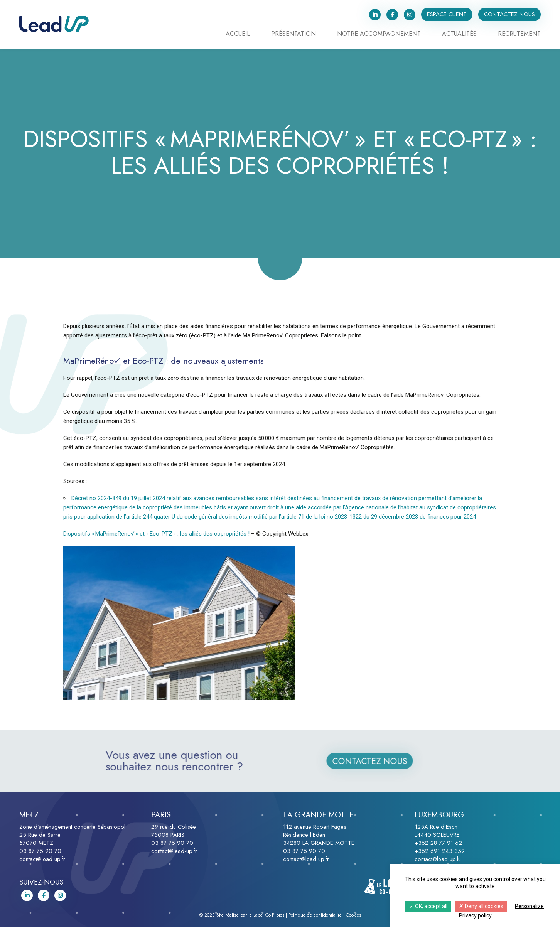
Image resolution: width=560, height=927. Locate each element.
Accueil (238, 35)
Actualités (459, 35)
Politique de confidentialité (315, 915)
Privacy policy (475, 915)
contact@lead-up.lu (438, 859)
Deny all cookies (481, 906)
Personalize (529, 906)
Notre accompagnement (379, 35)
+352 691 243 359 (440, 851)
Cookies (353, 915)
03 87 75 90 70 (40, 851)
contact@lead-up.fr (42, 859)
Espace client (447, 14)
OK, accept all (428, 906)
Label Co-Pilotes (269, 915)
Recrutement (519, 35)
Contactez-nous (509, 14)
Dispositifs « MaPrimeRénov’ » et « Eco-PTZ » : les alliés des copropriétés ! (157, 534)
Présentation (293, 35)
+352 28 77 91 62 (438, 843)
